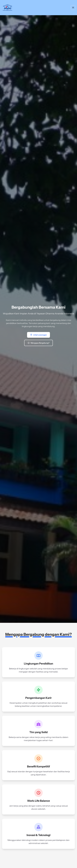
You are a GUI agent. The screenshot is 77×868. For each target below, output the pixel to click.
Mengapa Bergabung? (39, 343)
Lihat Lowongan (38, 335)
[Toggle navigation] (73, 8)
